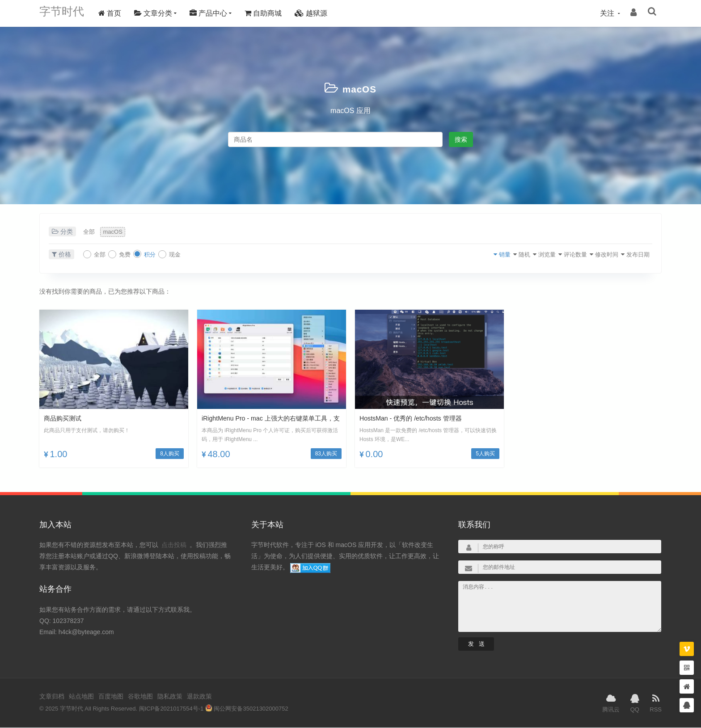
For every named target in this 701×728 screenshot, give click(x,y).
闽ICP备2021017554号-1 (171, 709)
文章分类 (162, 13)
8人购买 (170, 454)
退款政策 (199, 697)
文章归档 (52, 697)
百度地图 (111, 697)
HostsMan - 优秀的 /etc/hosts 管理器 (418, 419)
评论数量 (552, 255)
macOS (359, 88)
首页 (119, 13)
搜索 (461, 139)
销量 (460, 255)
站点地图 (81, 697)
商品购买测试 (65, 419)
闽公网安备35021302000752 (247, 709)
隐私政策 (170, 697)
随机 (486, 255)
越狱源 (320, 13)
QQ (635, 703)
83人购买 (326, 454)
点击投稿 (174, 546)
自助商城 (272, 13)
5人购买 (485, 454)
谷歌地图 (140, 697)
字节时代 (66, 13)
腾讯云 (611, 703)
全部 (92, 232)
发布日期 (631, 255)
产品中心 (217, 13)
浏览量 (516, 255)
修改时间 (591, 255)
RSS (656, 703)
